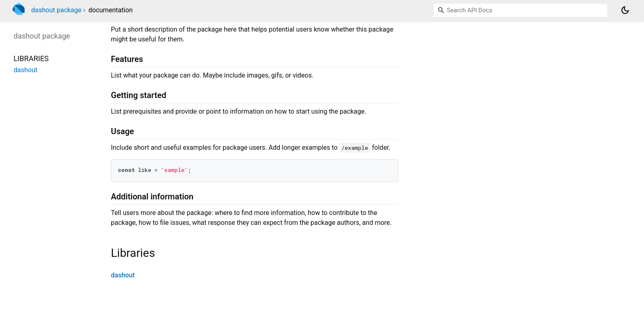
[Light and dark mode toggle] (625, 10)
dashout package (56, 10)
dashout (123, 275)
